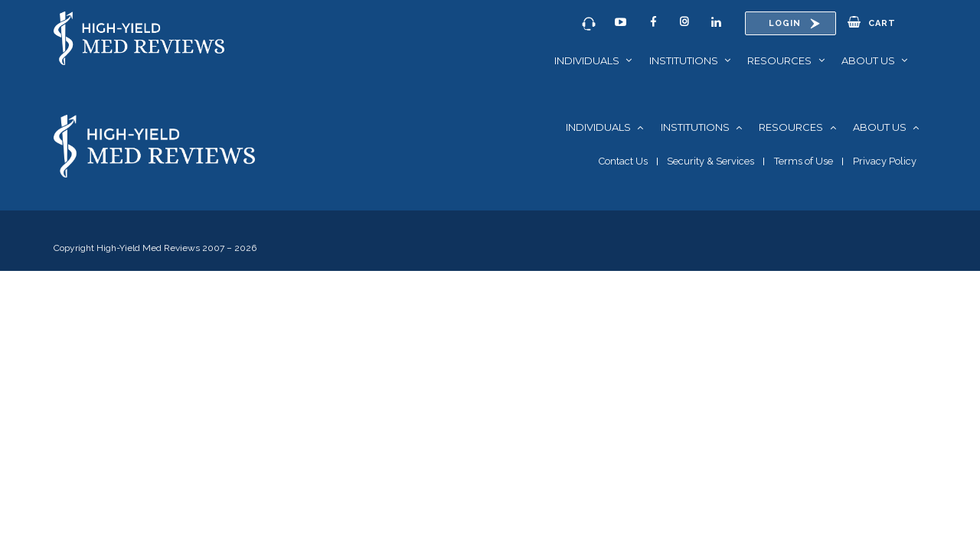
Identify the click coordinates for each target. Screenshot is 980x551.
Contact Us (623, 161)
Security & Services (710, 161)
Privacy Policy (885, 161)
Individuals (587, 60)
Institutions (684, 60)
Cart (872, 22)
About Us (868, 60)
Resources (779, 60)
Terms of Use (804, 161)
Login (785, 23)
